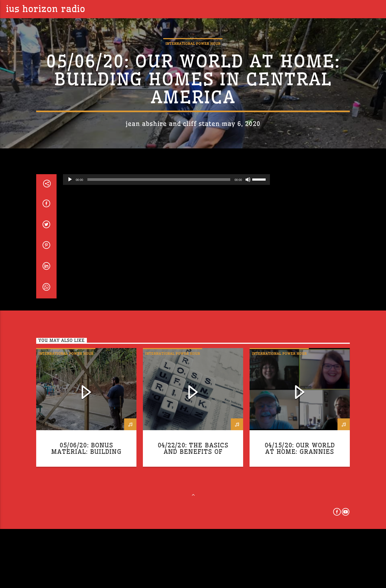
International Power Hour (193, 101)
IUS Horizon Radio (46, 9)
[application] (166, 305)
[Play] (70, 305)
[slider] (159, 305)
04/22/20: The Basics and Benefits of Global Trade (193, 578)
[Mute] (248, 305)
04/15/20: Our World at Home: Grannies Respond (300, 578)
